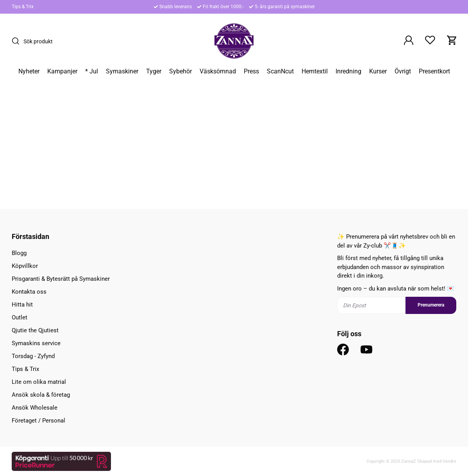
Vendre (449, 461)
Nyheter (29, 71)
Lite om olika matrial (39, 382)
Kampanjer (62, 71)
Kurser (378, 71)
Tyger (154, 71)
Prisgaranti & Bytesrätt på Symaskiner (61, 279)
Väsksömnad (218, 71)
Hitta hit (22, 305)
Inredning (348, 71)
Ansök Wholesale (35, 408)
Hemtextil (315, 71)
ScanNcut (280, 71)
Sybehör (180, 71)
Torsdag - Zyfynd (33, 356)
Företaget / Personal (38, 421)
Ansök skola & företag (41, 395)
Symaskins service (36, 343)
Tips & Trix (23, 7)
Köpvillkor (25, 266)
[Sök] (18, 41)
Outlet (20, 317)
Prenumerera (431, 305)
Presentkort (434, 71)
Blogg (19, 253)
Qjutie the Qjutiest (35, 330)
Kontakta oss (29, 292)
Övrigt (403, 71)
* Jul (92, 71)
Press (251, 71)
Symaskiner (122, 71)
